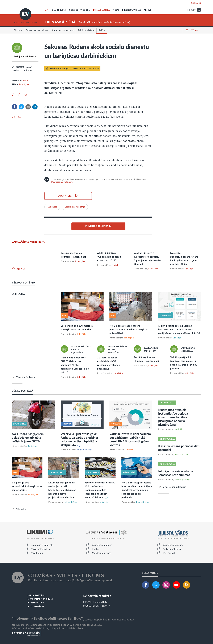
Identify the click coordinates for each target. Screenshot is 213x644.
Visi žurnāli (169, 553)
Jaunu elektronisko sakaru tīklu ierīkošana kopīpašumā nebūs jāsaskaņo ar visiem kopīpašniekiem (100, 490)
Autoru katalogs (172, 549)
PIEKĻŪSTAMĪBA (36, 603)
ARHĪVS (148, 10)
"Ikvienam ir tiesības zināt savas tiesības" (47, 619)
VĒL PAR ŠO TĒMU (23, 283)
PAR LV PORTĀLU (36, 595)
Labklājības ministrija (24, 57)
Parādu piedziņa (85, 450)
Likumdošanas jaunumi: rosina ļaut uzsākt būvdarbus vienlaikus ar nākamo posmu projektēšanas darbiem (62, 490)
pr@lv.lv (106, 606)
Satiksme (33, 446)
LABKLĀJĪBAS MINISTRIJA (28, 242)
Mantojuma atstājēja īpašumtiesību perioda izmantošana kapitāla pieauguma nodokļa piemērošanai (173, 417)
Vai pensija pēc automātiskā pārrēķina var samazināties (27, 486)
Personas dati (181, 455)
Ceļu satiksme (143, 502)
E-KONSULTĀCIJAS (132, 10)
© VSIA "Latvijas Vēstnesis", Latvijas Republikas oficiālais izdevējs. (49, 628)
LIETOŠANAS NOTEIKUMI (40, 599)
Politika (129, 450)
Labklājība (24, 84)
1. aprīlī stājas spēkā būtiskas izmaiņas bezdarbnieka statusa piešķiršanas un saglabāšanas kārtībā (179, 330)
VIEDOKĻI (85, 10)
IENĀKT (197, 3)
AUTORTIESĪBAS (36, 607)
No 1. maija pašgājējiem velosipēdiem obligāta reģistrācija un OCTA (28, 438)
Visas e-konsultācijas (174, 487)
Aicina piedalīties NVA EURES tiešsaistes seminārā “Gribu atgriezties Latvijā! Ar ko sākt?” (75, 365)
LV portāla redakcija (97, 596)
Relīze (25, 81)
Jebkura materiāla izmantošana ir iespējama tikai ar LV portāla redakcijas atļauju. (57, 625)
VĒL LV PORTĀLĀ (23, 391)
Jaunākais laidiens (102, 545)
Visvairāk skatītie (41, 549)
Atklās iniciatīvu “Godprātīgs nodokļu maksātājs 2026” (109, 257)
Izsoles (96, 549)
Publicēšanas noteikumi (62, 182)
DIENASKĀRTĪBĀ (102, 10)
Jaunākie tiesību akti (43, 545)
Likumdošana (71, 502)
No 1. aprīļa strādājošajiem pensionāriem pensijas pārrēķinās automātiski (129, 330)
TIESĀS (116, 10)
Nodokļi (116, 265)
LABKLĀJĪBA (18, 294)
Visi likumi (37, 553)
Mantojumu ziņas (102, 553)
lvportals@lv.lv (100, 602)
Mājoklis (104, 502)
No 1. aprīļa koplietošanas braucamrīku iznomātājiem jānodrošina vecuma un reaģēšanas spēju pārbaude (137, 490)
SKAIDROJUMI (59, 10)
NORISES (74, 10)
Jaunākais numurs (173, 545)
